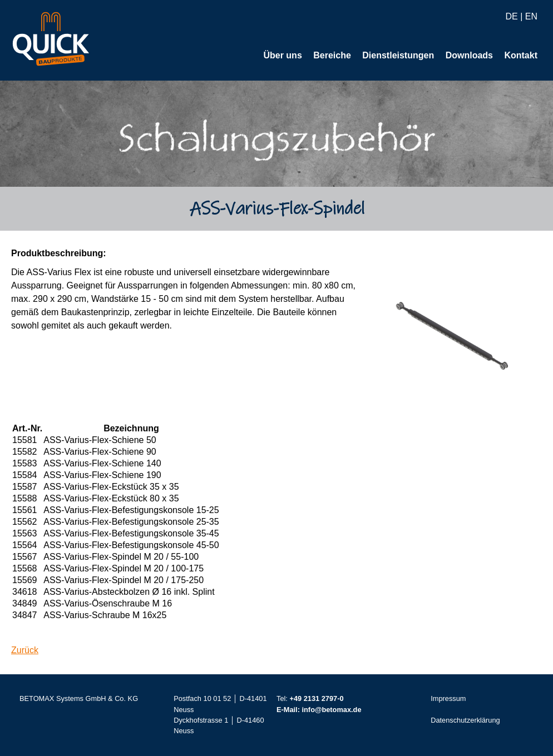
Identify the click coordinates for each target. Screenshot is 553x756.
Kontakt (521, 56)
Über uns (282, 56)
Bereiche (332, 56)
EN (531, 17)
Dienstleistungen (398, 56)
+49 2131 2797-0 (316, 699)
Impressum (448, 699)
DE (511, 17)
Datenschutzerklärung (465, 721)
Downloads (469, 56)
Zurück (25, 651)
